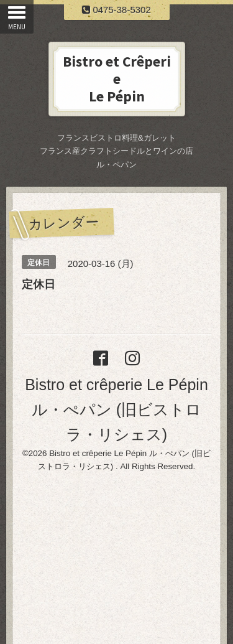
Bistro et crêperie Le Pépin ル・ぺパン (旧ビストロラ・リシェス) (116, 409)
